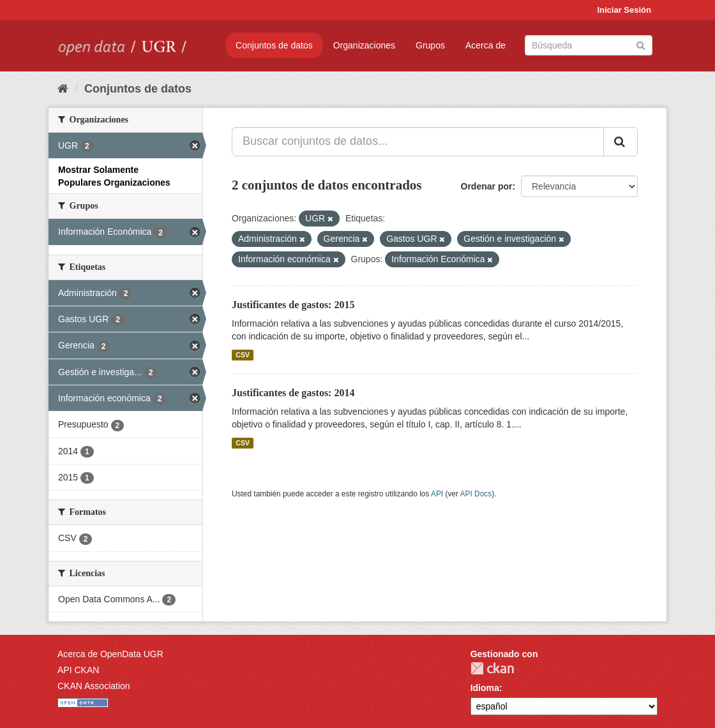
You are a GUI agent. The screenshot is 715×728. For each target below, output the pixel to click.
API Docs (476, 494)
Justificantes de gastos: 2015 (293, 305)
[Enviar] (641, 44)
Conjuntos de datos (274, 45)
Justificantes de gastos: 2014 (293, 393)
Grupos (430, 45)
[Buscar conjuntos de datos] (589, 45)
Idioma (485, 688)
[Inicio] (63, 89)
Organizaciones (364, 45)
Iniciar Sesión (624, 10)
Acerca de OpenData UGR (110, 654)
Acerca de (485, 45)
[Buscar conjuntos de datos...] (418, 142)
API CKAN (78, 670)
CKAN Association (94, 686)
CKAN (492, 668)
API (437, 494)
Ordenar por (487, 186)
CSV (243, 355)
